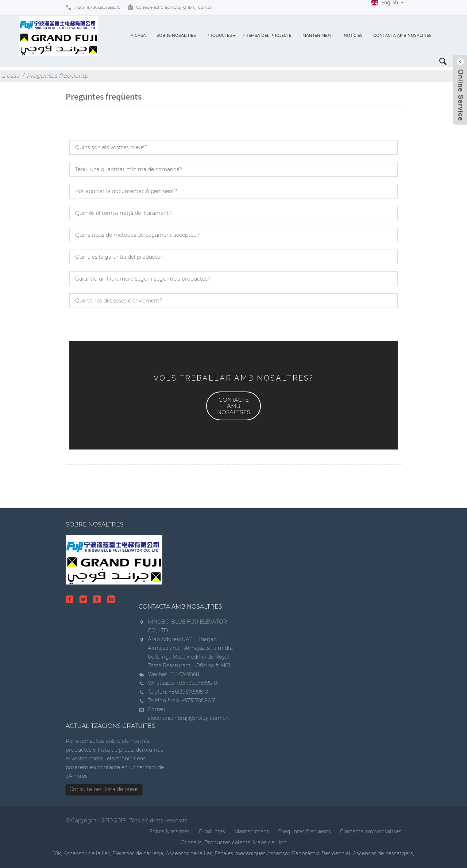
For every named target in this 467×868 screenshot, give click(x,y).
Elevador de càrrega (138, 853)
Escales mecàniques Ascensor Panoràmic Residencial (282, 853)
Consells (191, 842)
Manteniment (318, 36)
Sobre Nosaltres (176, 36)
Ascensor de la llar (87, 853)
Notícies (353, 36)
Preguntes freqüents (57, 76)
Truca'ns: (97, 7)
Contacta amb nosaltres (402, 36)
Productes (219, 36)
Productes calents (227, 842)
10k (57, 853)
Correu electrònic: (174, 7)
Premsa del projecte (267, 36)
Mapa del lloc (270, 842)
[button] (233, 406)
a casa (138, 36)
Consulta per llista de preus (104, 789)
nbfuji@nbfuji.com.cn (202, 718)
